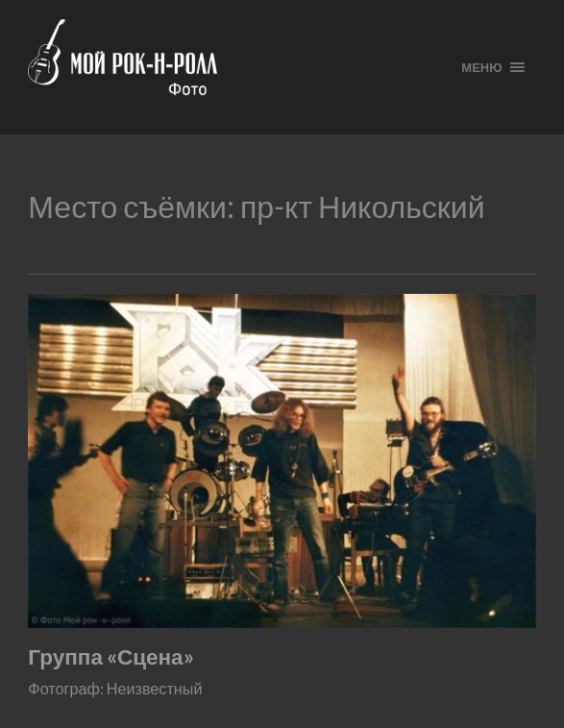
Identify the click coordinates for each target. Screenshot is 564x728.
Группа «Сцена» (110, 656)
